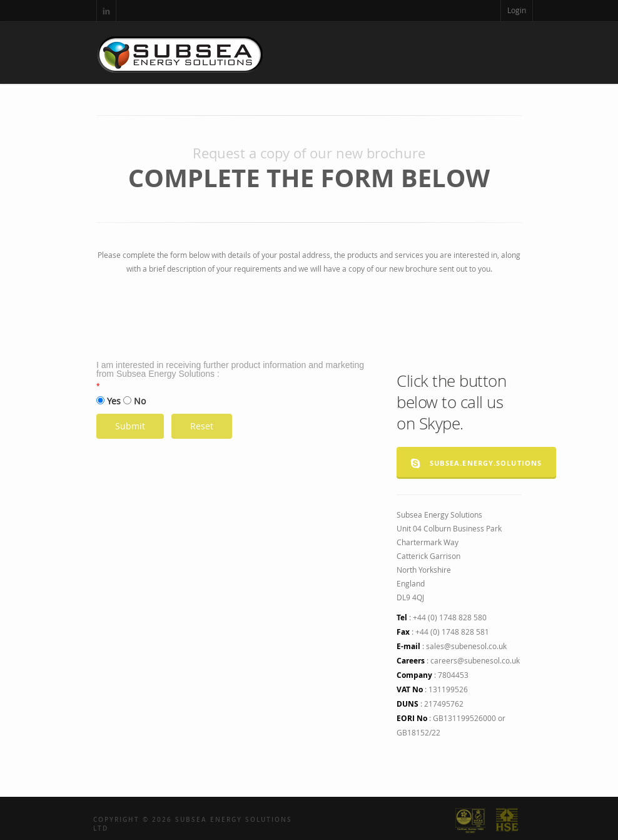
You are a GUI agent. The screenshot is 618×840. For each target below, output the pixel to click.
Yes (114, 401)
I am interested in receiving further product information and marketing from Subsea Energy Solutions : (230, 369)
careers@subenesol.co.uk (475, 660)
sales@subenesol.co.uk (466, 646)
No (140, 401)
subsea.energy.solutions (476, 463)
